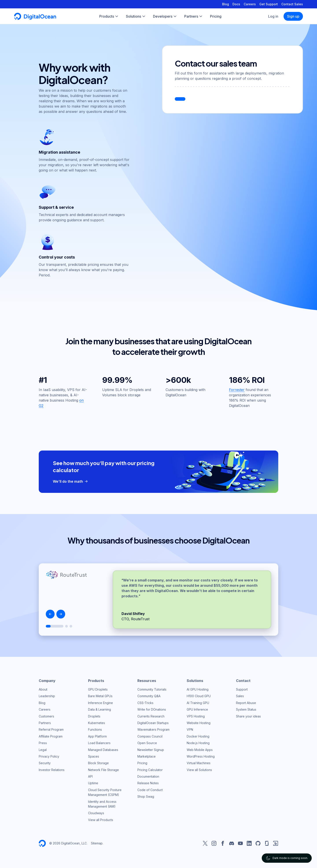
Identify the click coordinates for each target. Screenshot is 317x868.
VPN (190, 729)
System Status (246, 709)
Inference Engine (100, 703)
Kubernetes (97, 723)
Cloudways (96, 813)
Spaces (94, 756)
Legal (43, 750)
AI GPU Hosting (198, 689)
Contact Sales (292, 4)
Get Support (269, 4)
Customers (46, 716)
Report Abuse (246, 703)
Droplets (94, 716)
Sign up (293, 16)
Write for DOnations (152, 709)
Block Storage (98, 763)
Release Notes (148, 783)
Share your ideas (248, 716)
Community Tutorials (152, 689)
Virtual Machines (199, 763)
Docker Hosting (198, 736)
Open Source (147, 743)
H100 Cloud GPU (199, 696)
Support (242, 689)
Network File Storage (103, 770)
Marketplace (147, 756)
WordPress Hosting (201, 756)
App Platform (97, 736)
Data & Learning (100, 709)
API (90, 776)
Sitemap (97, 843)
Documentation (148, 776)
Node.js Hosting (198, 743)
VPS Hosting (196, 716)
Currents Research (151, 716)
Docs (236, 4)
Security (45, 763)
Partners (45, 723)
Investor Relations (52, 770)
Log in (273, 16)
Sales (240, 696)
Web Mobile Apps (200, 750)
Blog (226, 4)
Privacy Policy (49, 756)
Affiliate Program (51, 736)
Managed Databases (103, 750)
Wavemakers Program (153, 729)
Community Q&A (149, 696)
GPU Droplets (98, 689)
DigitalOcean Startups (153, 723)
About (43, 689)
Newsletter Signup (151, 750)
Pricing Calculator (150, 770)
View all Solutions (199, 770)
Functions (95, 729)
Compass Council (150, 736)
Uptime (93, 783)
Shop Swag (146, 796)
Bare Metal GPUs (100, 696)
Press (43, 743)
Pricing (142, 763)
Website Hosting (199, 723)
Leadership (47, 696)
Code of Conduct (150, 790)
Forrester (237, 390)
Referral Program (51, 729)
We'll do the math (71, 481)
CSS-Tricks (145, 703)
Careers (250, 4)
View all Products (101, 820)
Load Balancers (99, 743)
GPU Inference (197, 709)
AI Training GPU (198, 703)
